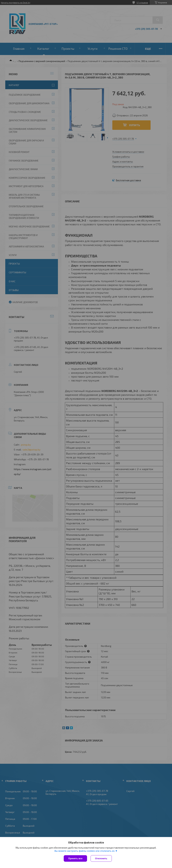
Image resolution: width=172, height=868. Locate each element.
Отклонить (101, 858)
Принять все (75, 858)
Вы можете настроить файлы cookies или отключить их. (85, 851)
